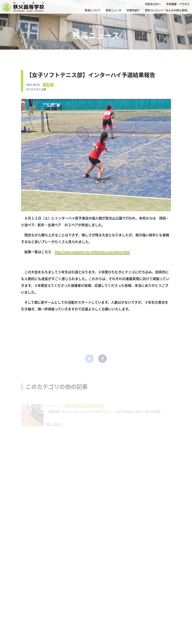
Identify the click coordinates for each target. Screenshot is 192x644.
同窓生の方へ (153, 4)
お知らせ (72, 410)
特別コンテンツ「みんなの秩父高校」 (167, 10)
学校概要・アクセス (178, 4)
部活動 (48, 86)
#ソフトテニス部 (36, 91)
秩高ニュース (114, 10)
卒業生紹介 (133, 10)
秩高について (93, 10)
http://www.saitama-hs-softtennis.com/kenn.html (92, 252)
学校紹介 (85, 410)
